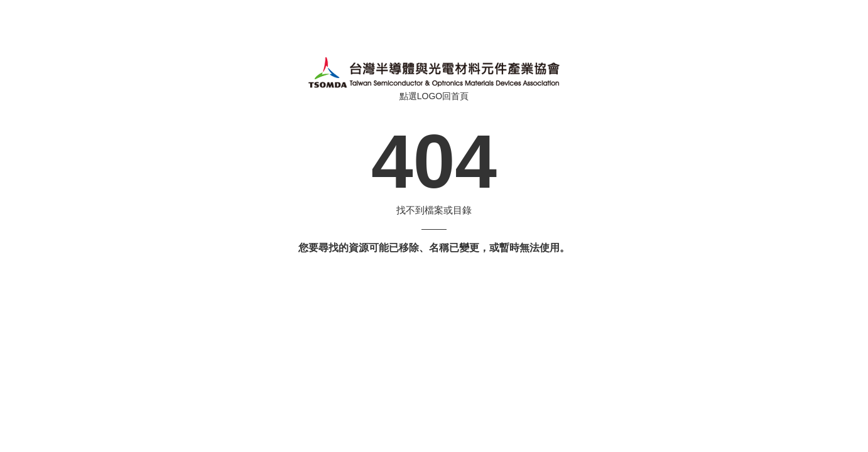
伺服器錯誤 (434, 72)
